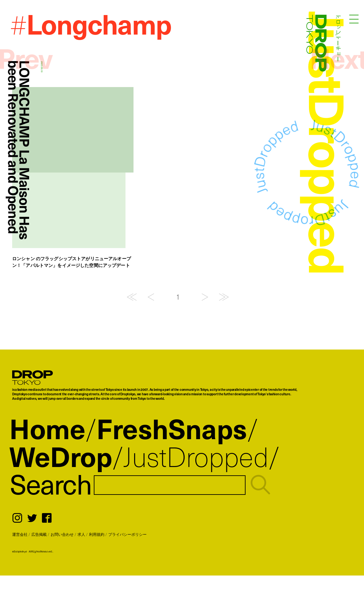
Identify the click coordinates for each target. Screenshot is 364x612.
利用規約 (97, 534)
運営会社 (20, 534)
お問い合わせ (62, 534)
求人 (81, 534)
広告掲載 (39, 534)
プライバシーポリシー (127, 534)
